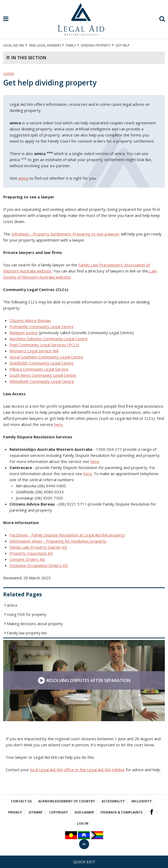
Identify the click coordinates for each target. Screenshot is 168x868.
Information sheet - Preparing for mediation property (58, 541)
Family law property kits (27, 633)
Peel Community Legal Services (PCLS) (44, 345)
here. (59, 424)
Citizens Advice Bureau (30, 320)
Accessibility (113, 801)
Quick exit (84, 862)
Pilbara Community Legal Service (39, 369)
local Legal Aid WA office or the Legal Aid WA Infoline (77, 770)
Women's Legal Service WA (34, 351)
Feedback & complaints (121, 812)
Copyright (59, 812)
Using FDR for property (27, 614)
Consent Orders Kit (27, 559)
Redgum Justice (24, 333)
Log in (83, 823)
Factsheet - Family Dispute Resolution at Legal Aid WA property (67, 535)
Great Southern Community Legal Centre (46, 357)
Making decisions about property (35, 624)
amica (23, 178)
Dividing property (96, 45)
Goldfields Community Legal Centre (42, 363)
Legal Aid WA (14, 45)
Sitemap (35, 812)
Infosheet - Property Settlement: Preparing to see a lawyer (66, 234)
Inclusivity (141, 801)
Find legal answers (45, 45)
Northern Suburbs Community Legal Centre (49, 339)
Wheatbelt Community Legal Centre (42, 381)
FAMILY (71, 45)
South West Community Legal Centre (43, 375)
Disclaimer (84, 812)
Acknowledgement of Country (67, 801)
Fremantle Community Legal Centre (42, 326)
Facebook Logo (152, 812)
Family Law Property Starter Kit (38, 547)
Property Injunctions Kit (31, 553)
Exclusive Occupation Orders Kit (39, 565)
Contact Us (21, 801)
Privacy (15, 812)
